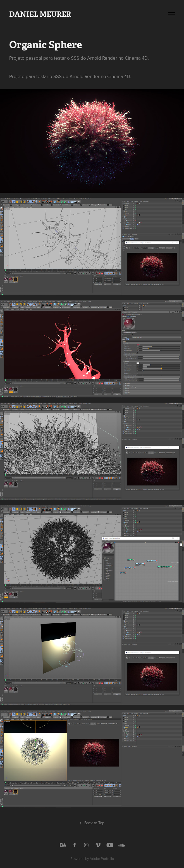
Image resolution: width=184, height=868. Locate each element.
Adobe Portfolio (102, 859)
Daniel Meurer (40, 14)
